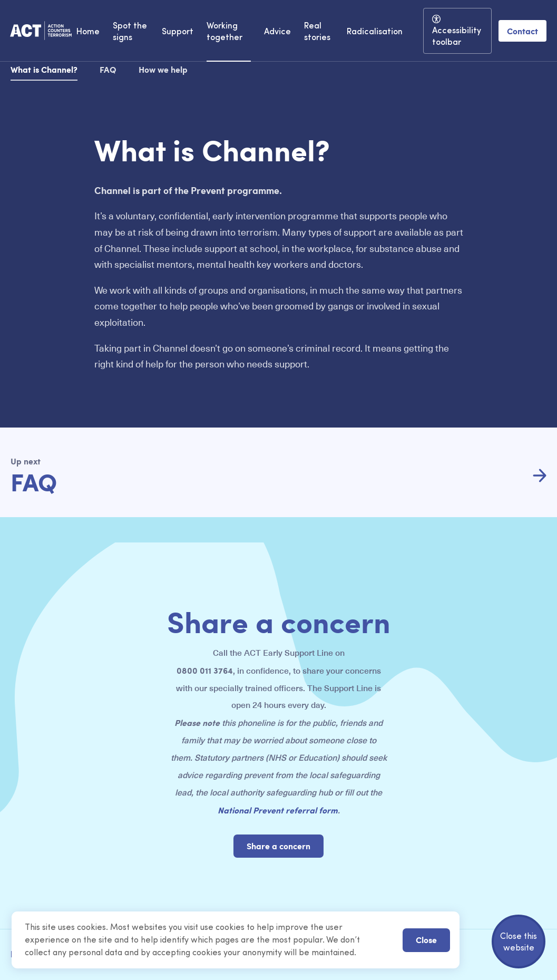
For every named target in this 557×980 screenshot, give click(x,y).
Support (178, 32)
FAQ (108, 69)
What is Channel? (44, 69)
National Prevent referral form (278, 810)
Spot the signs (130, 32)
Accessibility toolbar (457, 37)
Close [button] (426, 940)
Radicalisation (375, 32)
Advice (277, 32)
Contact (522, 31)
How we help (163, 69)
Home (88, 32)
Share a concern (278, 846)
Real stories (317, 32)
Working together (224, 32)
